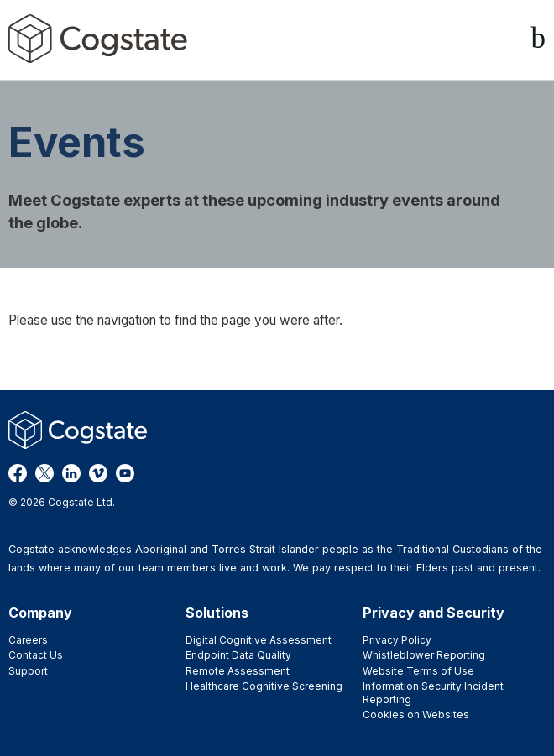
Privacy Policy (397, 640)
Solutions (217, 613)
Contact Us (36, 655)
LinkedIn (71, 473)
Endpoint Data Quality (238, 655)
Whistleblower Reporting (424, 655)
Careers (28, 640)
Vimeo (98, 473)
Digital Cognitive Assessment (259, 640)
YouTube (125, 473)
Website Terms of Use (418, 671)
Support (28, 671)
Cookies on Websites (416, 714)
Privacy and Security (434, 613)
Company (40, 613)
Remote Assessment (238, 671)
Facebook (18, 473)
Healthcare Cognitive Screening (264, 686)
